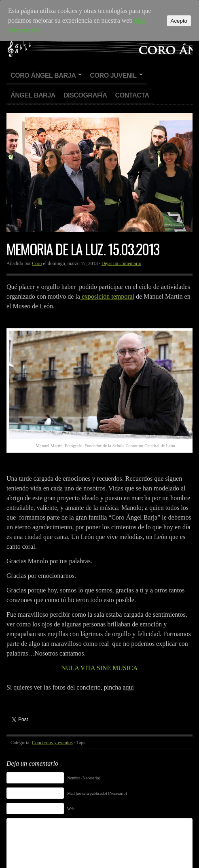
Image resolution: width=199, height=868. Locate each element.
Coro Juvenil (114, 76)
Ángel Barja (33, 95)
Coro (37, 263)
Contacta (132, 95)
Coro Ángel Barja (44, 76)
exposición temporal (107, 296)
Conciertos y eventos (52, 743)
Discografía (85, 95)
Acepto (179, 21)
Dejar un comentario (122, 263)
